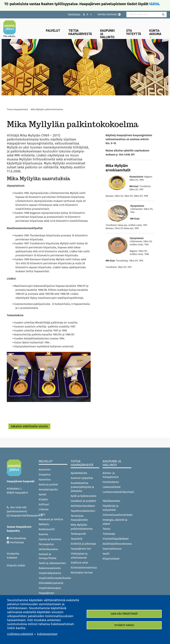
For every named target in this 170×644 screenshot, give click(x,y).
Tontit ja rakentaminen (52, 563)
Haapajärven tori (81, 549)
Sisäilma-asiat (79, 563)
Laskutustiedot (112, 487)
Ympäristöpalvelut (50, 573)
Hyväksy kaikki (124, 625)
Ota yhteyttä (134, 32)
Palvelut (53, 30)
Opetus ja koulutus (50, 539)
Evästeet (12, 558)
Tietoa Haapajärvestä (80, 32)
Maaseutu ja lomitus (51, 519)
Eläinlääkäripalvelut (51, 583)
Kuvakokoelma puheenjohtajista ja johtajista (82, 487)
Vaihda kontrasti (107, 14)
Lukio (42, 514)
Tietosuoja (109, 534)
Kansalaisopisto (50, 489)
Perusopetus (46, 544)
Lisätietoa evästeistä (20, 634)
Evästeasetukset (47, 634)
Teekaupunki (78, 534)
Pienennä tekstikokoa (89, 14)
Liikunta (44, 509)
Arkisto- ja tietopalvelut (111, 475)
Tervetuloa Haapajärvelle (79, 518)
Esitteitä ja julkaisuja (83, 544)
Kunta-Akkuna (155, 33)
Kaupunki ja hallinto (107, 34)
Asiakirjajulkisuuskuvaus (117, 544)
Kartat (42, 494)
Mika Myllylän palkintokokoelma (82, 527)
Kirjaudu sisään (16, 565)
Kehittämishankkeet (83, 506)
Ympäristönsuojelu (50, 588)
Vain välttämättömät (124, 614)
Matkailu (45, 524)
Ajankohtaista (79, 473)
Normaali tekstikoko (86, 14)
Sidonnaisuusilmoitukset (117, 515)
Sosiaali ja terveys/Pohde (49, 556)
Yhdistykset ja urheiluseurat (79, 556)
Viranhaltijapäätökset (116, 539)
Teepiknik (77, 539)
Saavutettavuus (112, 549)
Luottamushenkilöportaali (117, 494)
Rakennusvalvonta (50, 568)
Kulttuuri (44, 504)
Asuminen (45, 470)
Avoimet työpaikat (82, 478)
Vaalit (106, 554)
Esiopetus (45, 475)
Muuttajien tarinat (82, 573)
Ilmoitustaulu (111, 482)
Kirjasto (43, 499)
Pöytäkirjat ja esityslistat (111, 508)
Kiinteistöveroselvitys (84, 568)
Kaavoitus (45, 480)
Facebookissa (19, 538)
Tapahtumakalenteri (83, 511)
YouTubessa (18, 542)
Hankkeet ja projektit (83, 501)
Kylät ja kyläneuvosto (84, 496)
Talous (106, 529)
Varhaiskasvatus (48, 549)
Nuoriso (43, 534)
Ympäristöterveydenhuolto (53, 578)
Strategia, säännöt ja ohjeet (115, 522)
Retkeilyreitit (47, 529)
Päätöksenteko (111, 501)
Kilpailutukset (111, 559)
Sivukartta (13, 554)
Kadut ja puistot (48, 484)
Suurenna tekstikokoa (82, 14)
